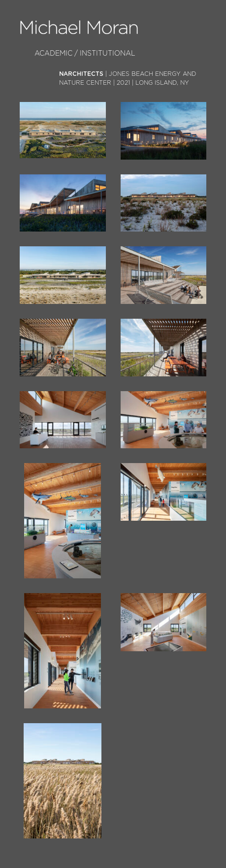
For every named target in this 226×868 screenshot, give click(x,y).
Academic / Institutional (85, 53)
